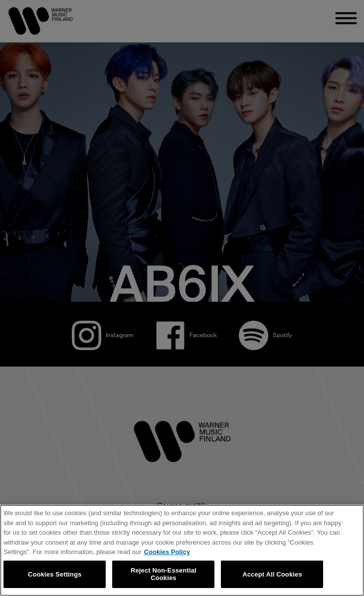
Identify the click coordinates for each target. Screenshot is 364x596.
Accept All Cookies (272, 574)
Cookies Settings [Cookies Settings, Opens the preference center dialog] (55, 574)
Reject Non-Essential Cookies (164, 574)
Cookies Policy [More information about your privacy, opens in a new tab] (167, 552)
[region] (182, 550)
